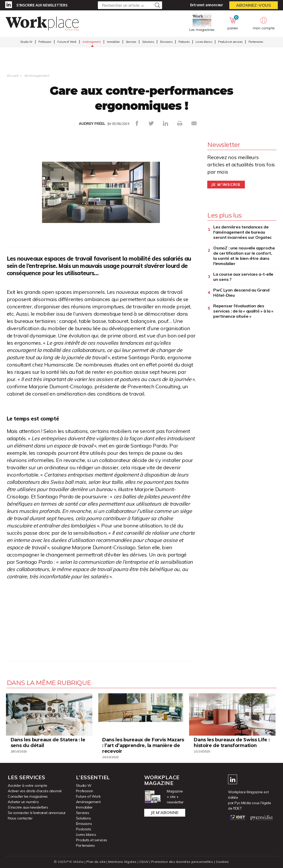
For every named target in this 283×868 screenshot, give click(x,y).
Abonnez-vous (254, 5)
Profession (45, 42)
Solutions (148, 42)
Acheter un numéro (23, 802)
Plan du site (96, 862)
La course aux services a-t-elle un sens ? (243, 277)
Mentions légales (122, 862)
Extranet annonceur (207, 5)
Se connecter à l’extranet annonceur (37, 813)
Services (131, 42)
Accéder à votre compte (27, 785)
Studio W (26, 42)
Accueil (13, 76)
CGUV (144, 862)
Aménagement (92, 42)
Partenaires (256, 42)
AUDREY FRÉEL (92, 124)
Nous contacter (20, 818)
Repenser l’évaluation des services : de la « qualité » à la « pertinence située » (243, 311)
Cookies (222, 862)
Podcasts (184, 42)
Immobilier (113, 42)
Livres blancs (204, 42)
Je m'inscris (226, 185)
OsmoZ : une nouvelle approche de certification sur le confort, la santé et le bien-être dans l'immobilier (244, 256)
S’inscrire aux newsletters (42, 5)
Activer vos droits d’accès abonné (35, 791)
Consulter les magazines (28, 796)
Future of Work (67, 42)
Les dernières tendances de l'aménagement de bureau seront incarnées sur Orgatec (242, 232)
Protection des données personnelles (182, 862)
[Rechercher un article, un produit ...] (130, 5)
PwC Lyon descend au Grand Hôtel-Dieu (241, 293)
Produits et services (230, 42)
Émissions (166, 42)
